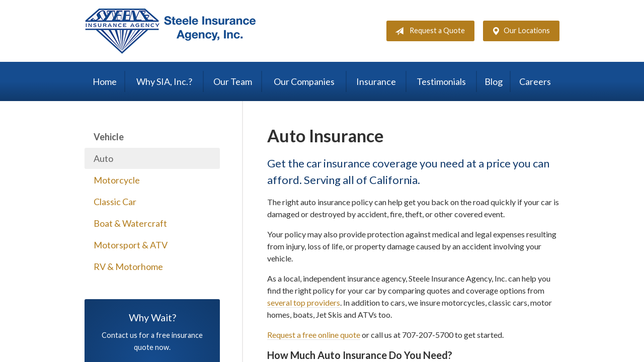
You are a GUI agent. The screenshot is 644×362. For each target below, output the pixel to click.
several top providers (304, 302)
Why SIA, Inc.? (164, 81)
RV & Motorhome (128, 266)
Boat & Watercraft (130, 223)
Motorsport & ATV (131, 245)
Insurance (376, 81)
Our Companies (304, 81)
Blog (494, 81)
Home (105, 81)
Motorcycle (117, 180)
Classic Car (115, 202)
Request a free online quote (314, 335)
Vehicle (109, 137)
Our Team (233, 81)
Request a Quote (428, 31)
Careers (535, 81)
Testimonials (441, 81)
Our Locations (519, 31)
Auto (103, 158)
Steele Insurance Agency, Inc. (170, 31)
